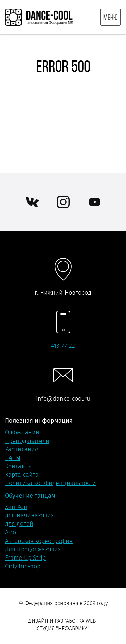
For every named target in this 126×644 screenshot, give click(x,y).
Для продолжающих (33, 549)
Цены (13, 458)
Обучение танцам (30, 495)
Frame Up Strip (25, 558)
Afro (11, 532)
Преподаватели (27, 441)
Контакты (18, 466)
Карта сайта (22, 475)
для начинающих (29, 515)
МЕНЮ (111, 17)
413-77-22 (63, 346)
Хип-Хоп (16, 507)
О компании (22, 432)
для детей (19, 524)
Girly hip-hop (23, 566)
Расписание (22, 449)
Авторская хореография (39, 541)
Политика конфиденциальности (51, 483)
